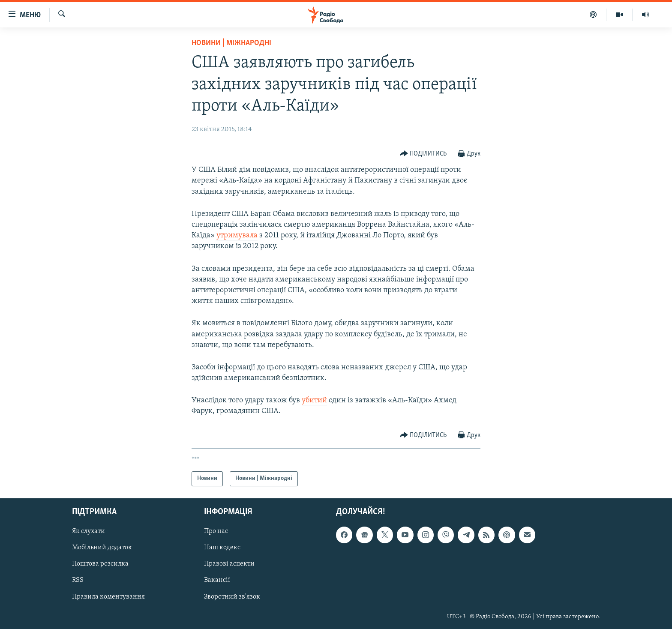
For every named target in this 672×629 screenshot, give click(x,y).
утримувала (237, 235)
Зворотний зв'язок (232, 596)
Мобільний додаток (102, 548)
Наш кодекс (222, 548)
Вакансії (217, 580)
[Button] (423, 154)
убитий (314, 400)
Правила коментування (108, 596)
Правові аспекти (229, 564)
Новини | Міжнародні (231, 43)
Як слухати (88, 531)
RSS (78, 580)
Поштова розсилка (100, 564)
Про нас (216, 531)
